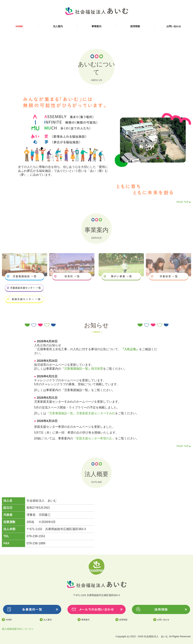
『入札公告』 (130, 349)
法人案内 (58, 26)
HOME (19, 26)
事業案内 (96, 26)
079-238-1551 (36, 536)
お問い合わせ (174, 26)
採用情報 (135, 26)
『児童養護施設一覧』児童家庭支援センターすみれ (81, 413)
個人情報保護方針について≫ (18, 629)
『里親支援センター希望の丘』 (94, 438)
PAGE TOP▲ (184, 202)
